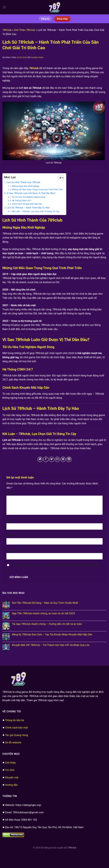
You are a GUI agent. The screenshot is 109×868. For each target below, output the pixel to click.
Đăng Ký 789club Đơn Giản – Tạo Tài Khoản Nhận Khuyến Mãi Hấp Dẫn (52, 635)
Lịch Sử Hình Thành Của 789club (23, 182)
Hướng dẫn (11, 785)
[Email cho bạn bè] (57, 459)
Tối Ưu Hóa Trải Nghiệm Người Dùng (28, 197)
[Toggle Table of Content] (59, 178)
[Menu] (4, 7)
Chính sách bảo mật (16, 728)
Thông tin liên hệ (15, 720)
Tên (9, 520)
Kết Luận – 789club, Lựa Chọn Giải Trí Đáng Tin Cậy (36, 211)
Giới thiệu (10, 763)
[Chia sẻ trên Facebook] (46, 459)
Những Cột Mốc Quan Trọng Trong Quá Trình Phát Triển (37, 189)
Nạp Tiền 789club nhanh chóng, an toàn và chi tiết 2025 (43, 613)
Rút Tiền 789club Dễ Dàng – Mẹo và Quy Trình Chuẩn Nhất (45, 603)
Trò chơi (10, 770)
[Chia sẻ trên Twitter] (52, 459)
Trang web (12, 550)
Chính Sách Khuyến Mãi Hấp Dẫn (27, 204)
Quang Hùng (37, 58)
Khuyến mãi (12, 778)
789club (7, 30)
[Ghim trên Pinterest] (63, 459)
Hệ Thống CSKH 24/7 (22, 201)
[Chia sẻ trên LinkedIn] (69, 459)
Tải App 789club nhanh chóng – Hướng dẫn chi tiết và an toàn (47, 624)
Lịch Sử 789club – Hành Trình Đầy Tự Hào (28, 208)
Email (10, 535)
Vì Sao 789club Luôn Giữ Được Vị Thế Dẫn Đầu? (31, 193)
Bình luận (12, 493)
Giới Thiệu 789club (24, 30)
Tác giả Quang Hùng (17, 735)
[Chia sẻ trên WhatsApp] (40, 459)
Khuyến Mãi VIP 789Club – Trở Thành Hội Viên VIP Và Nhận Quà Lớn (51, 645)
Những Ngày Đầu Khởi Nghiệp (25, 186)
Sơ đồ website (13, 743)
